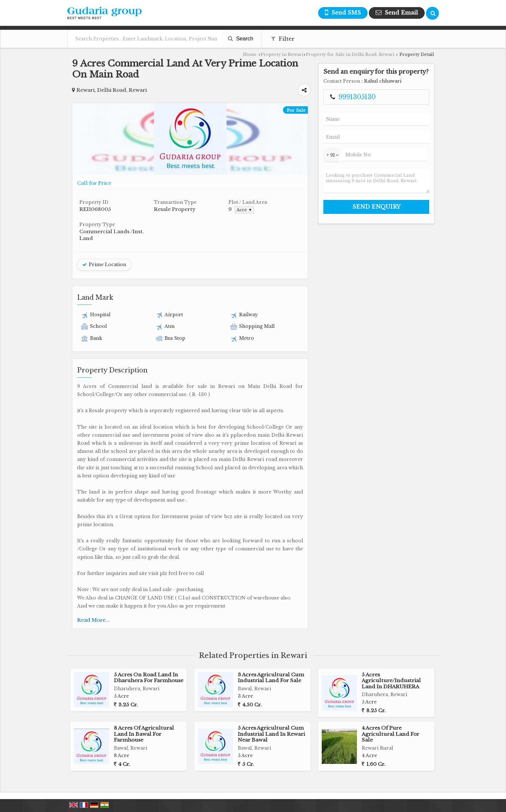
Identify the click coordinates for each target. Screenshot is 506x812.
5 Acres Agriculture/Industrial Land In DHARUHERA (391, 681)
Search (241, 39)
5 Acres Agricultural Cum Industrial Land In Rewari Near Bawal (271, 734)
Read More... (93, 620)
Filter (283, 39)
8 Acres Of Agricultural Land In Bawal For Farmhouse (144, 734)
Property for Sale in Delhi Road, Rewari (350, 54)
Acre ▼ (244, 210)
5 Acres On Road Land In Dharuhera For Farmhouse (149, 677)
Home (250, 54)
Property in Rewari (282, 54)
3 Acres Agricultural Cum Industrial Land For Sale (271, 677)
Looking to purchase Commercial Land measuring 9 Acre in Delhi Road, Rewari (376, 181)
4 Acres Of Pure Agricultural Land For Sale (390, 734)
